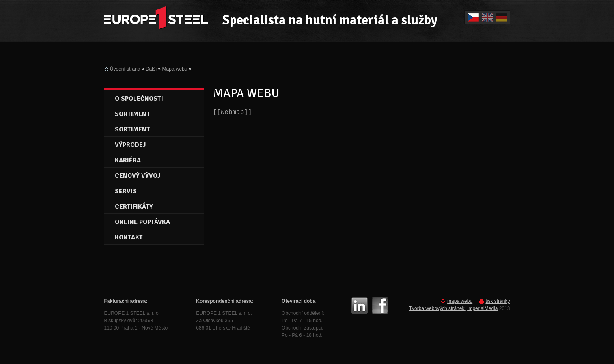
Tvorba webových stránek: (437, 308)
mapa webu (460, 301)
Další (151, 69)
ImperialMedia (482, 308)
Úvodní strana (125, 69)
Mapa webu (175, 69)
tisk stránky (498, 301)
